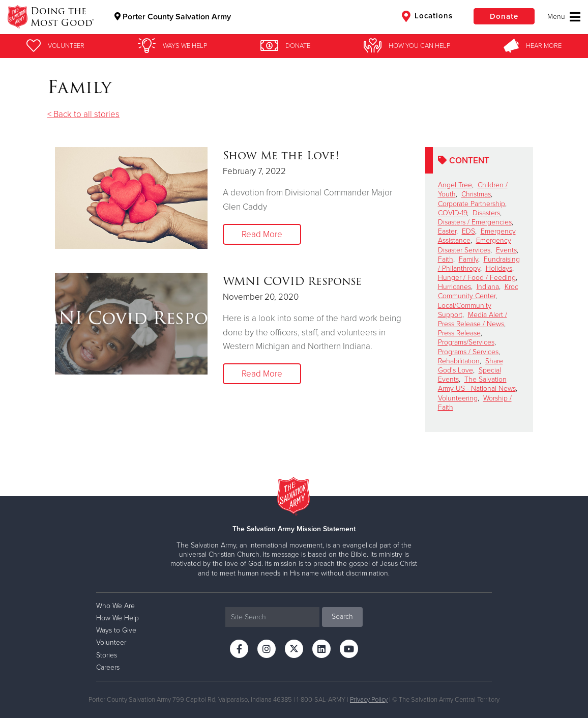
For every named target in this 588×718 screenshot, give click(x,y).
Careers (108, 667)
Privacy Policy (369, 700)
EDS (468, 231)
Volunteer (111, 642)
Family (468, 259)
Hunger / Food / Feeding (477, 278)
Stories (107, 655)
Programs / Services (468, 352)
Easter (447, 231)
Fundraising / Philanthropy (479, 264)
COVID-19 (452, 213)
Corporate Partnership (472, 204)
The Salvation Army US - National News (477, 384)
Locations (427, 16)
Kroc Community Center (478, 291)
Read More (262, 234)
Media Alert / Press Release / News (473, 319)
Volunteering (458, 398)
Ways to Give (116, 630)
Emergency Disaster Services (475, 245)
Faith (446, 259)
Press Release (459, 333)
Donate (504, 16)
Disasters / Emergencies (475, 222)
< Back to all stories (83, 114)
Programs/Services (466, 342)
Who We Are (115, 606)
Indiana (488, 287)
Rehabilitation (459, 361)
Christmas (476, 194)
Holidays (499, 268)
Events (506, 250)
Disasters (486, 213)
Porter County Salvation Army (173, 17)
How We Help (117, 618)
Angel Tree (455, 185)
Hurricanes (454, 287)
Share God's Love (471, 366)
